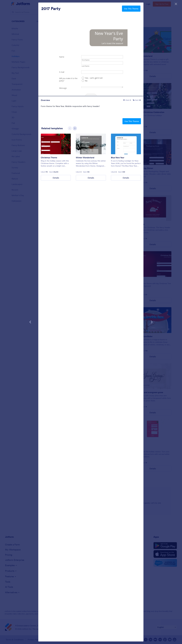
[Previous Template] (30, 322)
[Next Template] (152, 322)
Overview (45, 100)
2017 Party (51, 9)
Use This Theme (131, 9)
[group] (56, 157)
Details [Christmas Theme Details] (56, 178)
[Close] (176, 4)
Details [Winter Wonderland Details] (91, 178)
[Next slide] (75, 128)
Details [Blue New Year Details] (126, 178)
